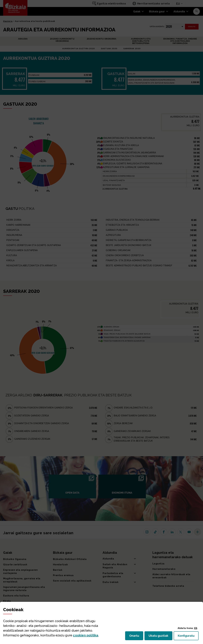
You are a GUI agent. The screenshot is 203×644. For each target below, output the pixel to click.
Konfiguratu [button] (188, 637)
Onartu (136, 637)
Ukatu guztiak (159, 637)
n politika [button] (86, 635)
